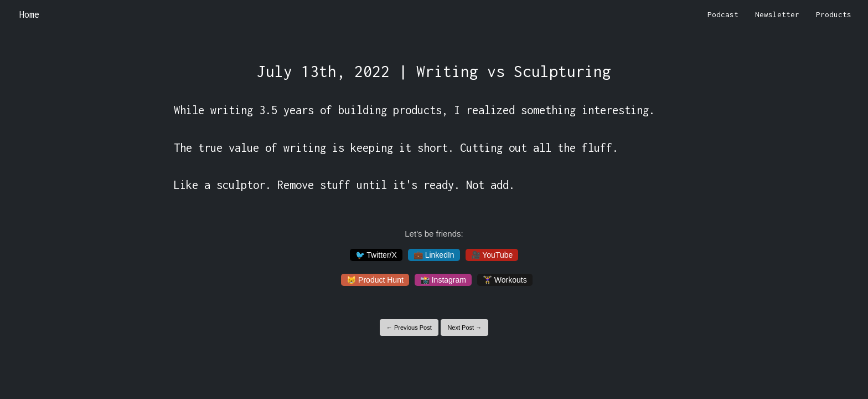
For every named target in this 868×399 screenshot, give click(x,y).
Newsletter (777, 14)
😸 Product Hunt (375, 280)
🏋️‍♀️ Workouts (505, 280)
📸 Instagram (443, 280)
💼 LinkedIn (434, 255)
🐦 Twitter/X (376, 255)
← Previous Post (409, 328)
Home (29, 14)
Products (834, 14)
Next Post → (464, 328)
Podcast (723, 14)
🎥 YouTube (492, 255)
